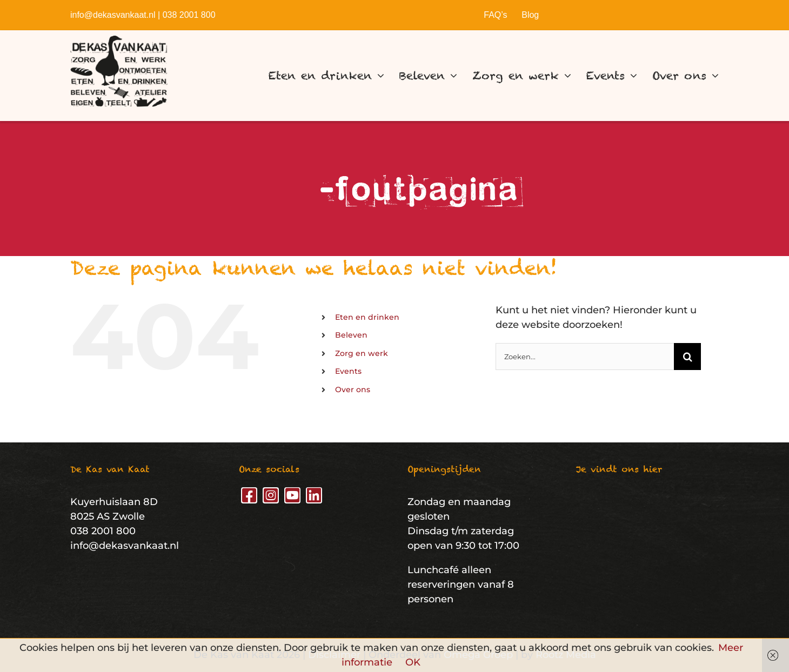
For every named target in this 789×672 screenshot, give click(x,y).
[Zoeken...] (585, 357)
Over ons (353, 389)
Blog (530, 15)
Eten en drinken (367, 317)
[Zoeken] (687, 357)
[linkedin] (314, 495)
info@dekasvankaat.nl (113, 15)
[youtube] (292, 495)
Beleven (351, 335)
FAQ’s (495, 15)
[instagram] (271, 495)
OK (413, 662)
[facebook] (249, 495)
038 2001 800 (189, 15)
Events (348, 371)
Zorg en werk (362, 353)
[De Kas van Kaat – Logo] (119, 41)
